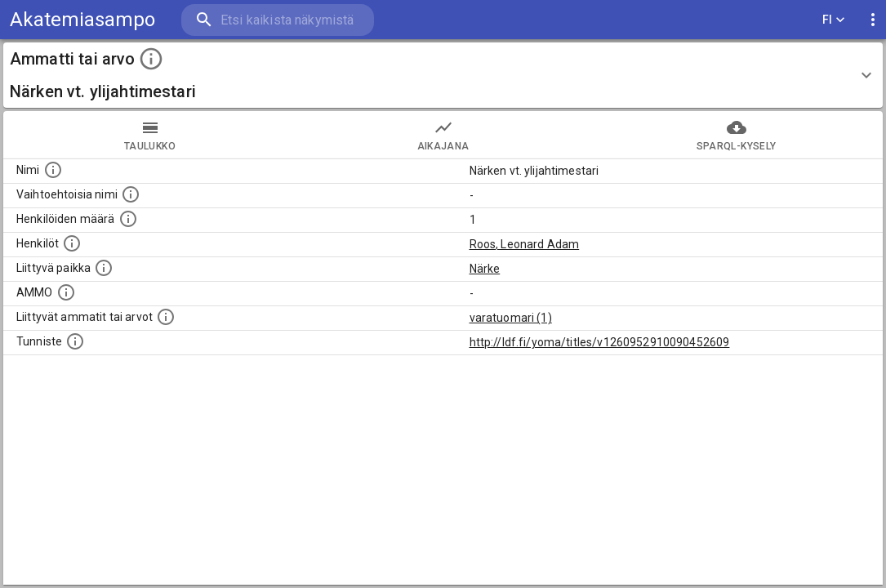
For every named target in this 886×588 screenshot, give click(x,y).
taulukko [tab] (150, 135)
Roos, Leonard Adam (525, 244)
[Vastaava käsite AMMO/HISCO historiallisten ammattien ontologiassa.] (66, 292)
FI (834, 20)
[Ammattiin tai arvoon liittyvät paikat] (104, 268)
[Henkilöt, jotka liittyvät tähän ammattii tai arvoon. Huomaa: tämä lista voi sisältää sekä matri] (72, 243)
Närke (485, 269)
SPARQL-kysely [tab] (736, 135)
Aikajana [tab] (443, 135)
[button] (443, 75)
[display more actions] (873, 20)
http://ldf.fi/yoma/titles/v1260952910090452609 (600, 342)
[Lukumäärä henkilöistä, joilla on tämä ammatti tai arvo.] (128, 219)
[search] (278, 20)
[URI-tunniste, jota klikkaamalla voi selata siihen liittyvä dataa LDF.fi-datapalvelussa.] (75, 341)
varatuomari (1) (511, 318)
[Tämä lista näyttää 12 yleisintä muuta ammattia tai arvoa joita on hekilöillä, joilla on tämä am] (166, 317)
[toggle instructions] (151, 59)
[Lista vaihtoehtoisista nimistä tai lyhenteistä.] (131, 194)
